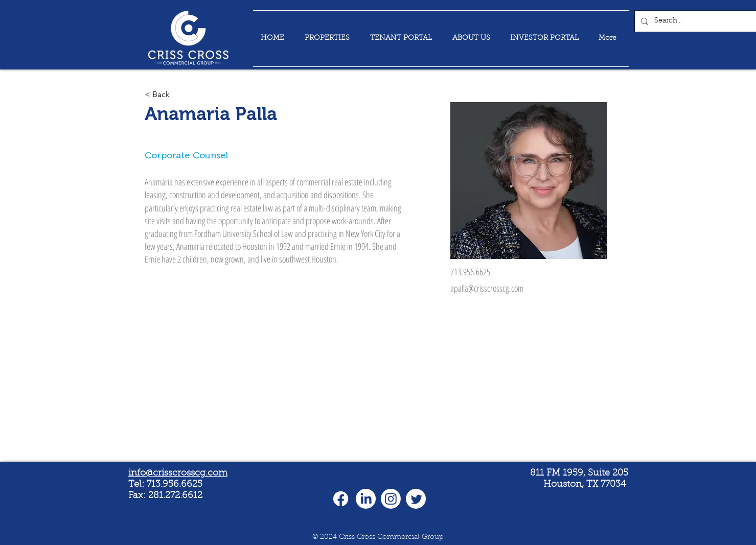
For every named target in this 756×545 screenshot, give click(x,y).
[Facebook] (341, 499)
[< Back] (165, 95)
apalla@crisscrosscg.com (487, 288)
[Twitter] (416, 499)
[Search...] (699, 21)
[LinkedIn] (366, 499)
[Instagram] (391, 499)
